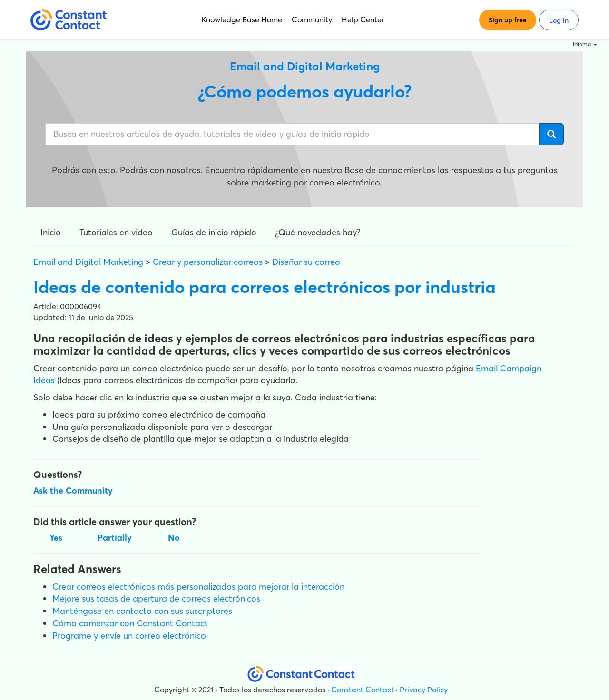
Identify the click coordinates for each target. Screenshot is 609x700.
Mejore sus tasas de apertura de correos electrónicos (156, 598)
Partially (115, 538)
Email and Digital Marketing (88, 262)
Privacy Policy (424, 690)
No (174, 538)
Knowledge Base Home (242, 19)
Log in (559, 20)
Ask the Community (73, 491)
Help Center (363, 19)
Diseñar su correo (306, 262)
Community (312, 19)
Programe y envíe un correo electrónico (129, 636)
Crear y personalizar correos (208, 262)
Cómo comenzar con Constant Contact (130, 623)
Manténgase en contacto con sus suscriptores (142, 611)
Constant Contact (363, 690)
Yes (56, 538)
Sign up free (508, 20)
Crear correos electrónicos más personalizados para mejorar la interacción (198, 587)
